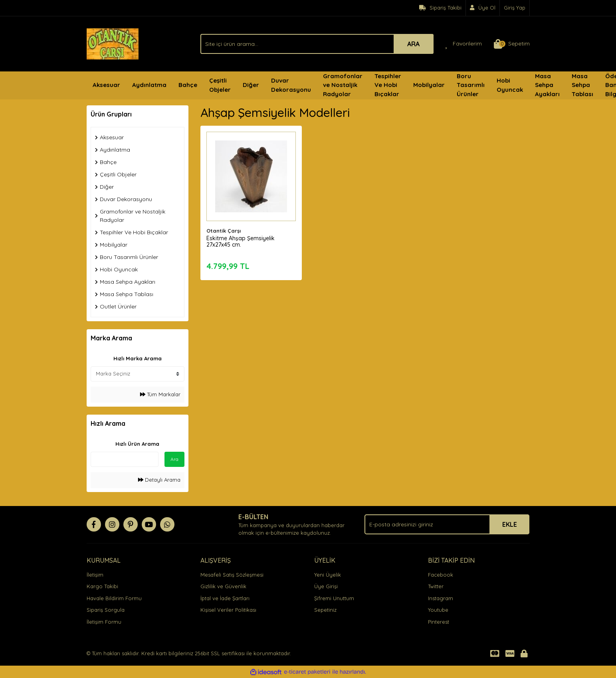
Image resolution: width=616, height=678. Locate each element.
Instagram (441, 598)
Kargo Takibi (102, 586)
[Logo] (113, 43)
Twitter (436, 586)
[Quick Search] (125, 459)
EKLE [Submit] (510, 524)
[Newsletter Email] (447, 524)
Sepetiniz (325, 610)
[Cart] (512, 44)
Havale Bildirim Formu (114, 598)
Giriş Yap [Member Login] (515, 8)
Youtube (438, 610)
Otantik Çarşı (224, 231)
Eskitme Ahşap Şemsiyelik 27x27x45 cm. (241, 241)
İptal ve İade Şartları (225, 598)
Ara (174, 459)
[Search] (317, 44)
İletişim (95, 575)
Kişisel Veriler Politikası (228, 610)
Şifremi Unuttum (334, 598)
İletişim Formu (104, 622)
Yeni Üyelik (328, 575)
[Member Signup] (483, 8)
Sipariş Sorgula (106, 610)
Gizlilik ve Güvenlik (223, 586)
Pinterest (439, 622)
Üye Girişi (326, 586)
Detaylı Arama (159, 480)
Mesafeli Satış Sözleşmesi (232, 575)
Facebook (441, 575)
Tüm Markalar (160, 394)
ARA (413, 44)
